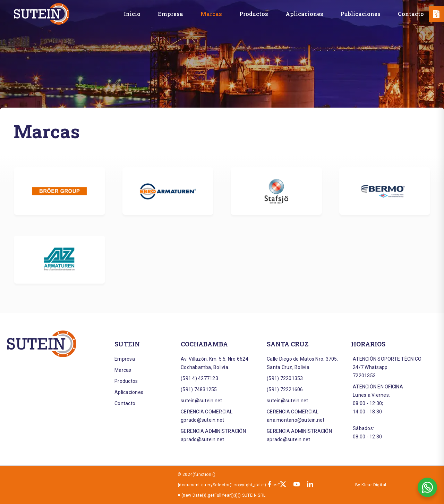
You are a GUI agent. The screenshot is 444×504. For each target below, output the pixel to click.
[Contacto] (411, 14)
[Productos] (254, 14)
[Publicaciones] (361, 14)
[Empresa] (170, 14)
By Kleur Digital (371, 485)
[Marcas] (211, 14)
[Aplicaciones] (304, 14)
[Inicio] (132, 14)
